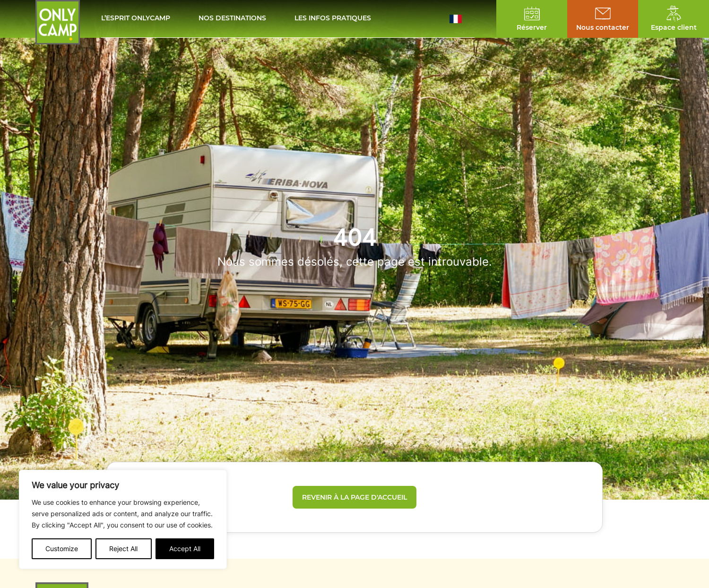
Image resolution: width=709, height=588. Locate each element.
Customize (62, 549)
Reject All (123, 549)
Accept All (185, 549)
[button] (462, 19)
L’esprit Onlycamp (136, 19)
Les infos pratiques (333, 19)
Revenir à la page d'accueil (354, 497)
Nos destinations (232, 19)
